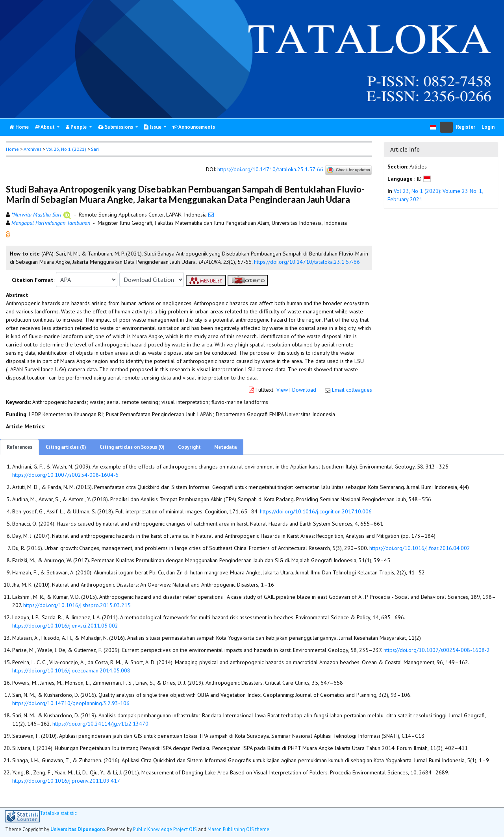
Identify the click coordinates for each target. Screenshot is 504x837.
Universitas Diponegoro (78, 829)
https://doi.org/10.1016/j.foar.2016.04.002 (420, 548)
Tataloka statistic (58, 813)
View (282, 390)
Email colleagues (352, 390)
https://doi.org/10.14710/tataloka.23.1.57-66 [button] (307, 262)
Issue (153, 127)
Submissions (116, 127)
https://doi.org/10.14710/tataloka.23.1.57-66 (270, 170)
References (19, 447)
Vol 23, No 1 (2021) (66, 149)
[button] (8, 234)
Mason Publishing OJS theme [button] (238, 829)
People (77, 127)
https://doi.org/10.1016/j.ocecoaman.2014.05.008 (71, 670)
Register (466, 127)
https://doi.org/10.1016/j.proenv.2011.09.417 (66, 781)
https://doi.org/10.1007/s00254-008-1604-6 (65, 475)
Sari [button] (95, 149)
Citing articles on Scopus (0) (132, 447)
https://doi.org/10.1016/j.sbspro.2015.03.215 (77, 605)
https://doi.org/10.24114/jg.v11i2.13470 (100, 724)
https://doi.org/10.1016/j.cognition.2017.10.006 (316, 511)
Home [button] (12, 149)
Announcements (194, 127)
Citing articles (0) (66, 447)
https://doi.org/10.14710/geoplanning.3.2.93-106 (71, 703)
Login (488, 127)
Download (304, 390)
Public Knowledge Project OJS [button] (165, 829)
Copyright (189, 447)
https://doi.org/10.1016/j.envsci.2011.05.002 (65, 626)
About (45, 127)
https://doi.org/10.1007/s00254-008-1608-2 (437, 650)
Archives (32, 149)
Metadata (225, 447)
